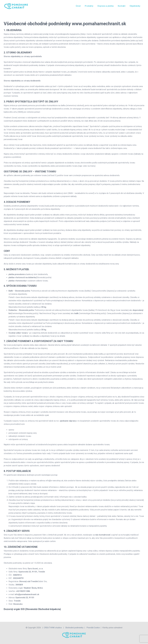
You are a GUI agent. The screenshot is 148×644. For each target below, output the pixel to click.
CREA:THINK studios (53, 628)
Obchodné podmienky (74, 628)
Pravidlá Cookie (93, 628)
